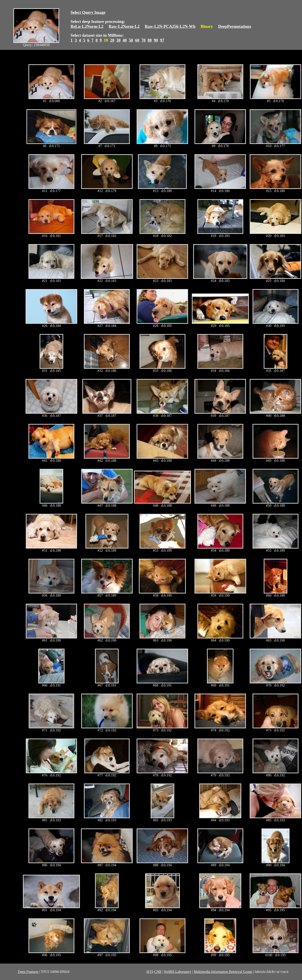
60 (137, 40)
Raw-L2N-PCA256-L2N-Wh (170, 26)
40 (125, 40)
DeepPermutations (235, 26)
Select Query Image (88, 12)
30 (119, 40)
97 (162, 40)
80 (150, 40)
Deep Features (28, 972)
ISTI (150, 972)
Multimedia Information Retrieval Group (223, 972)
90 (156, 40)
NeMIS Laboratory (178, 972)
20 (112, 40)
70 (143, 40)
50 (131, 40)
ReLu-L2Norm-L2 (87, 26)
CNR (158, 972)
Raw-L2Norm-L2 (124, 26)
